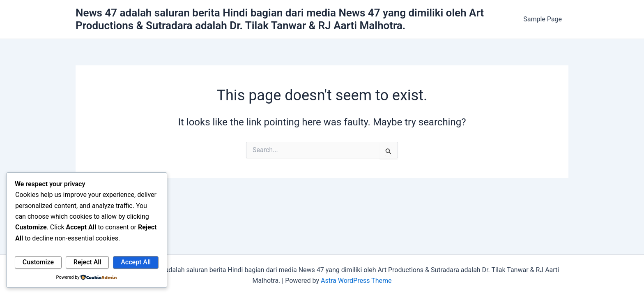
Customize (38, 262)
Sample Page (543, 19)
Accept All (136, 262)
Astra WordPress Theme (356, 281)
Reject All (87, 262)
